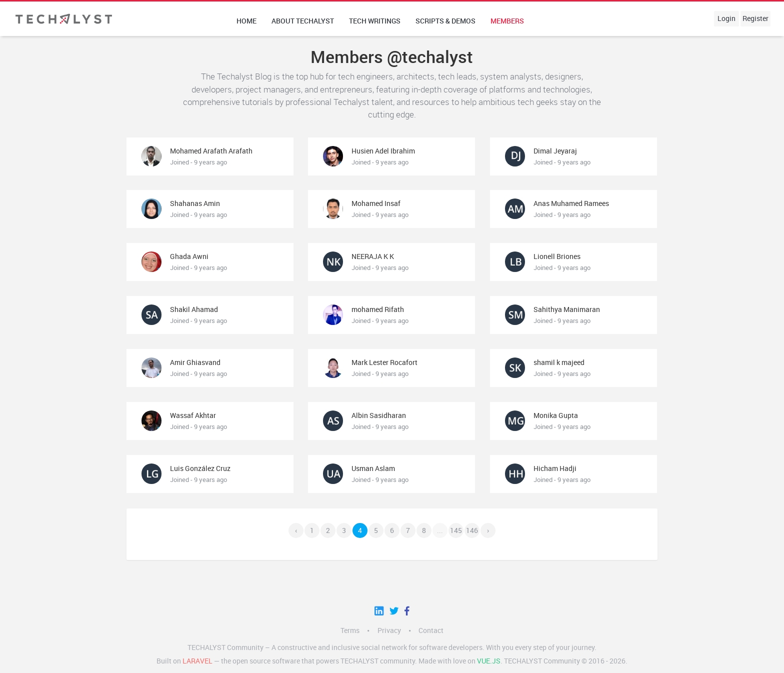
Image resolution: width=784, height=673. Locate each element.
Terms (350, 630)
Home (246, 21)
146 (472, 530)
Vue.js (489, 661)
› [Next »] (488, 530)
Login (726, 18)
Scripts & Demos (445, 21)
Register (755, 18)
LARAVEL (197, 661)
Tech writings (375, 21)
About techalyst (303, 21)
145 (456, 530)
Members (507, 21)
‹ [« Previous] (296, 530)
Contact (431, 630)
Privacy (389, 630)
